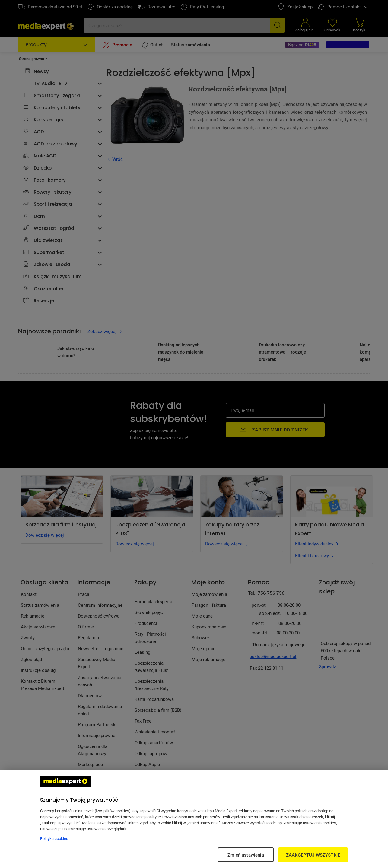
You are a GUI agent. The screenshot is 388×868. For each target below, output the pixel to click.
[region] (194, 819)
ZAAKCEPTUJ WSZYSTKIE (313, 855)
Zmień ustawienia (246, 855)
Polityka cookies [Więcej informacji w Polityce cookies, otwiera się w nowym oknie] (54, 838)
